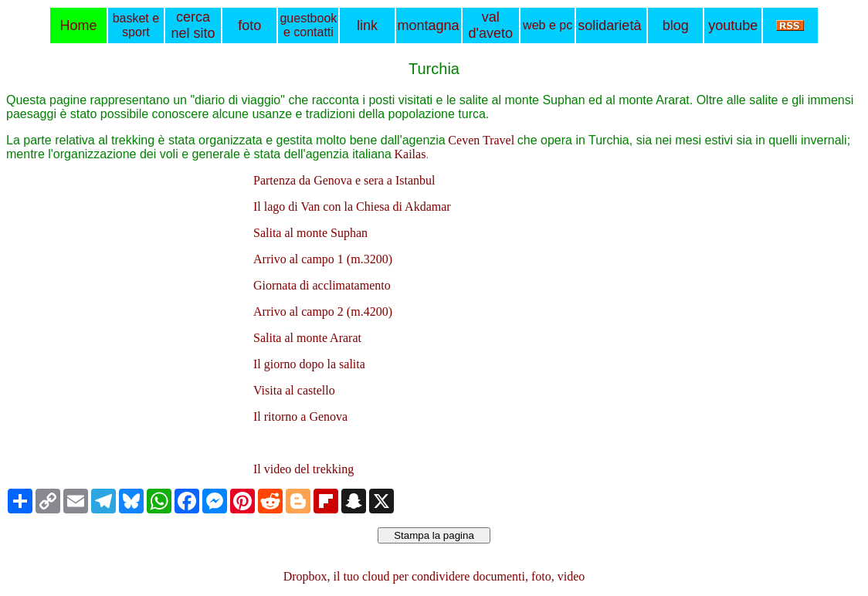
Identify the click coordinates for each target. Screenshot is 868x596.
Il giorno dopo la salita (309, 364)
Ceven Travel (481, 140)
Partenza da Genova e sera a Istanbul (344, 180)
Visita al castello (294, 390)
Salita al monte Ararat (307, 338)
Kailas (410, 154)
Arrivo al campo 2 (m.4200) (323, 312)
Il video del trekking (303, 469)
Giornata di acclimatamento (322, 285)
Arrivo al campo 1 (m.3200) (323, 259)
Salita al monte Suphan (310, 233)
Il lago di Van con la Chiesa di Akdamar (352, 207)
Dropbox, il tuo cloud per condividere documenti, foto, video (434, 576)
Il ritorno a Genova (300, 417)
